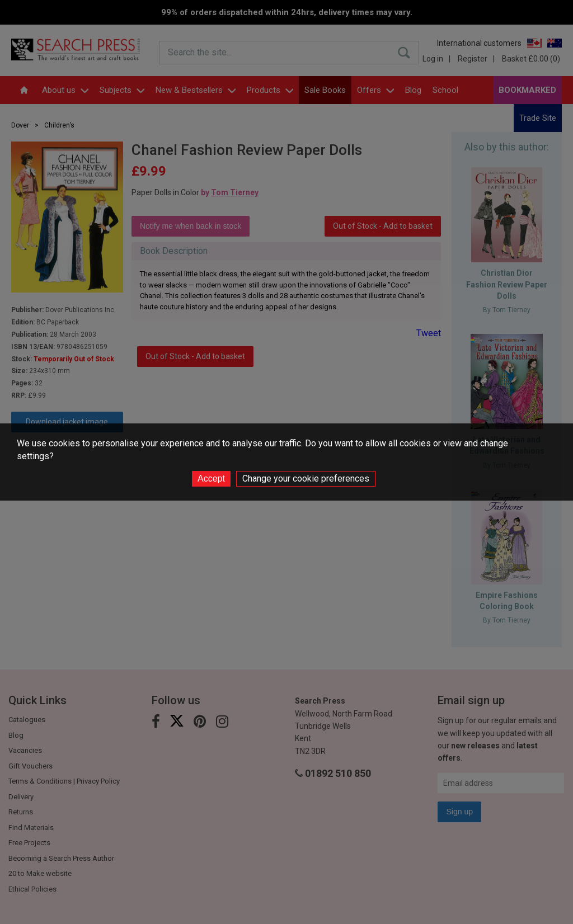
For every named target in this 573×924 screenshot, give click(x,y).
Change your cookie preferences (306, 478)
